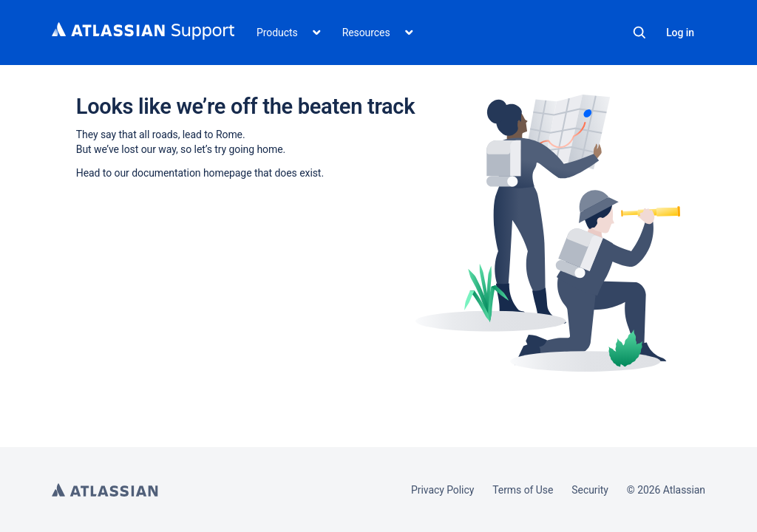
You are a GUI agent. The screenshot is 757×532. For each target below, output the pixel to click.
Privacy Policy (442, 490)
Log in (680, 33)
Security (590, 490)
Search (639, 33)
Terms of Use (523, 490)
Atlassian (105, 490)
